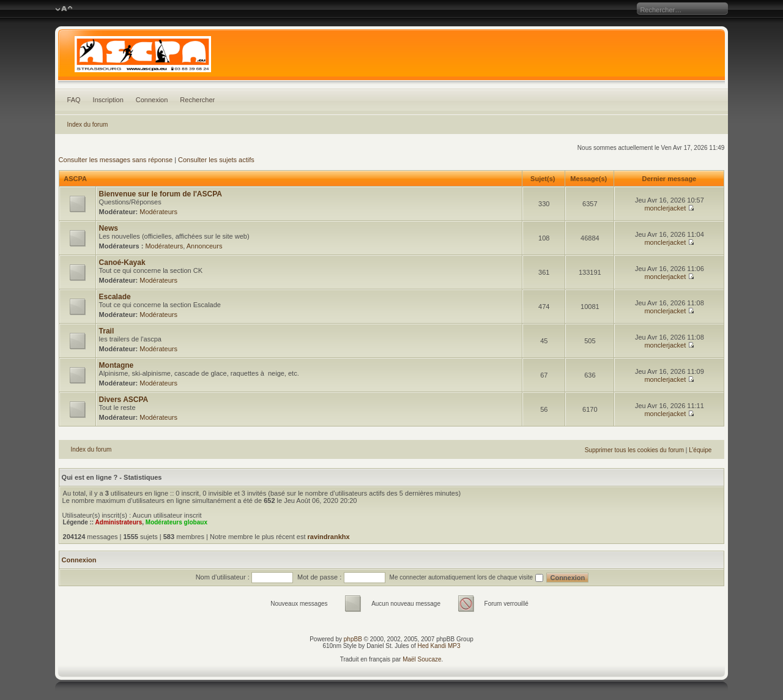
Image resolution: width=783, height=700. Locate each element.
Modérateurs (158, 212)
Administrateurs (119, 522)
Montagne (117, 365)
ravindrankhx (329, 537)
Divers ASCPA (124, 400)
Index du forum (88, 125)
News (109, 228)
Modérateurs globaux (176, 522)
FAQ (74, 100)
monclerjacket (665, 208)
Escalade (115, 297)
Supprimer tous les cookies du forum (634, 450)
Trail (107, 331)
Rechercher (197, 100)
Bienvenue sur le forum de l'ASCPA (161, 194)
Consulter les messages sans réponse (116, 160)
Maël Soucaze (422, 659)
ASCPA (75, 179)
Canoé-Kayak (122, 262)
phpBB (353, 639)
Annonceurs (205, 246)
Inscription (108, 100)
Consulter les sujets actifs (216, 160)
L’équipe (700, 450)
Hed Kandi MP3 (439, 646)
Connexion (152, 100)
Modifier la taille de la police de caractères (64, 9)
